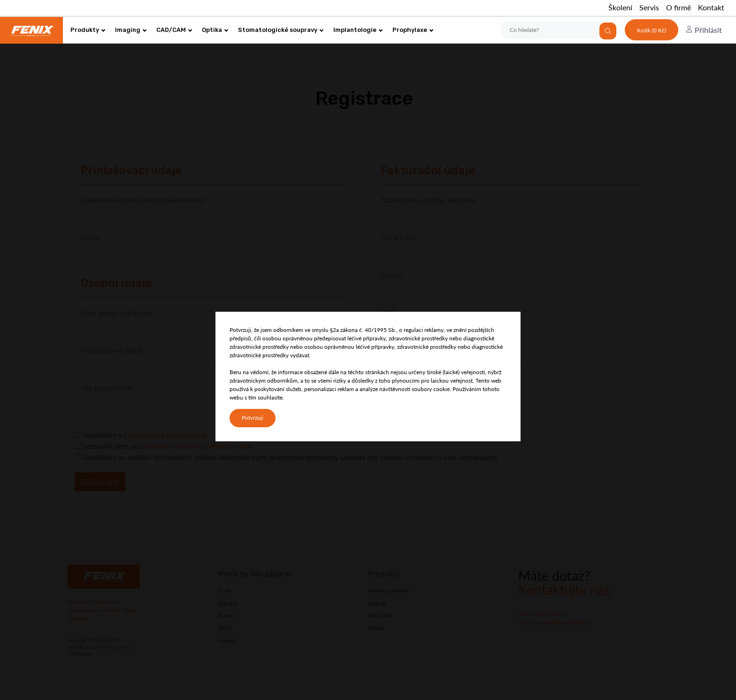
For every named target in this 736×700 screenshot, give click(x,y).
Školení (620, 7)
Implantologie (358, 30)
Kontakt (711, 7)
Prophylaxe (413, 30)
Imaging (131, 30)
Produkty (88, 30)
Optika (215, 30)
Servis (649, 7)
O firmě (678, 7)
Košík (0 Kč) (652, 30)
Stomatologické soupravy (281, 30)
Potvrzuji (253, 418)
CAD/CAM (174, 30)
